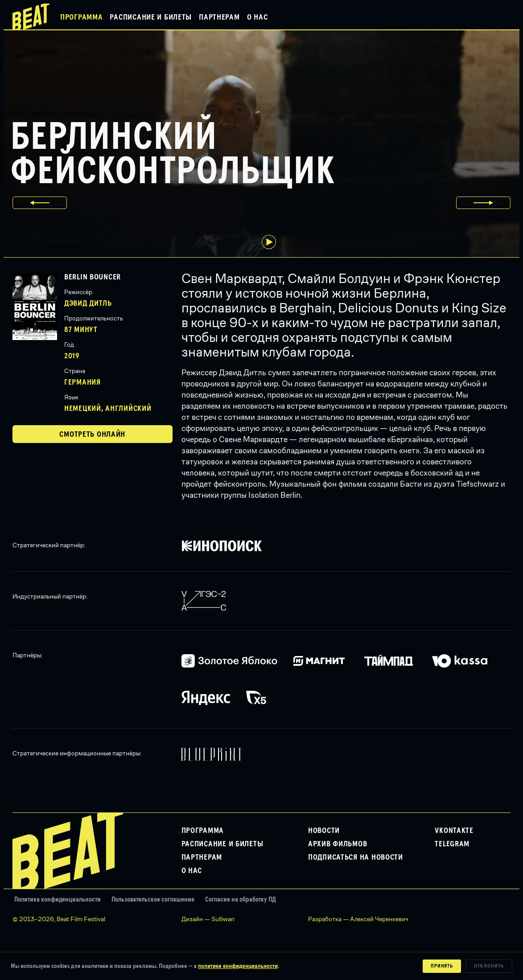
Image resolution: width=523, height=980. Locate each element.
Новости (324, 831)
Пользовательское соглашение (153, 900)
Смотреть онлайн (92, 435)
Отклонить (489, 966)
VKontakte (454, 831)
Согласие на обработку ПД (241, 900)
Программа (81, 17)
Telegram (452, 844)
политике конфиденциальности (238, 966)
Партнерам (219, 17)
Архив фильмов (338, 844)
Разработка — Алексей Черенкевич (358, 919)
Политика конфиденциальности (58, 900)
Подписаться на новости (356, 857)
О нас (257, 17)
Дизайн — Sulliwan (208, 919)
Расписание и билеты (151, 17)
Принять (442, 966)
